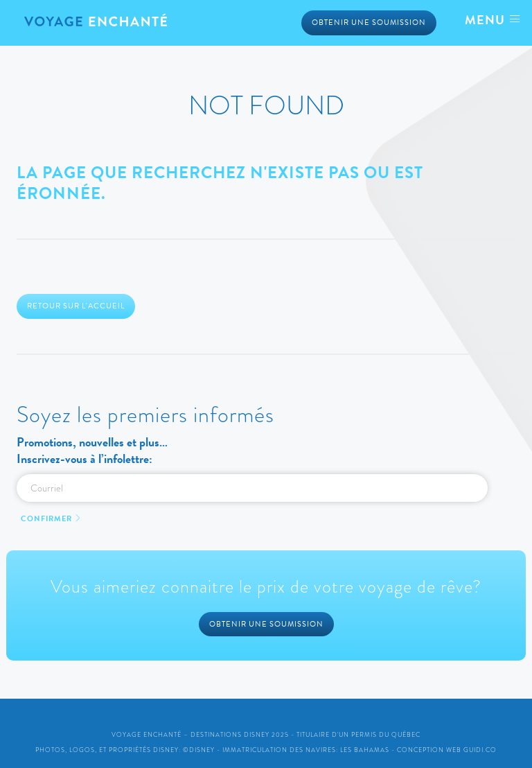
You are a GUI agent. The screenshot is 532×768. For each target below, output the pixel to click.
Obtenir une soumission (369, 23)
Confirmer (52, 519)
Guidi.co (480, 750)
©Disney (199, 750)
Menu (493, 20)
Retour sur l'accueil (76, 306)
